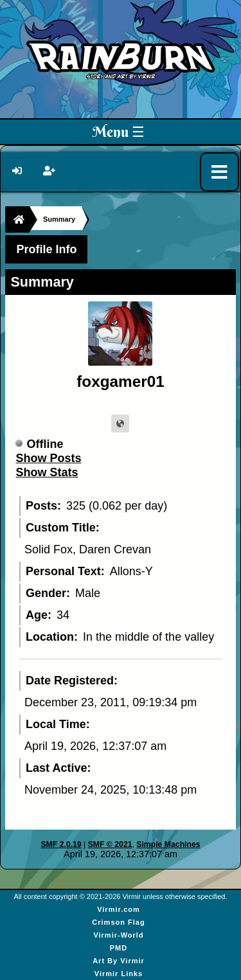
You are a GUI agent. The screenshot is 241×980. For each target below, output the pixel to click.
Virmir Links (119, 974)
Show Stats (47, 472)
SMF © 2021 (110, 844)
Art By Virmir (119, 961)
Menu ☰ (119, 132)
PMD (119, 948)
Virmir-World (118, 935)
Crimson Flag (118, 922)
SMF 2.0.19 (61, 844)
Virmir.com (119, 909)
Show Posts (48, 458)
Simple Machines (168, 844)
